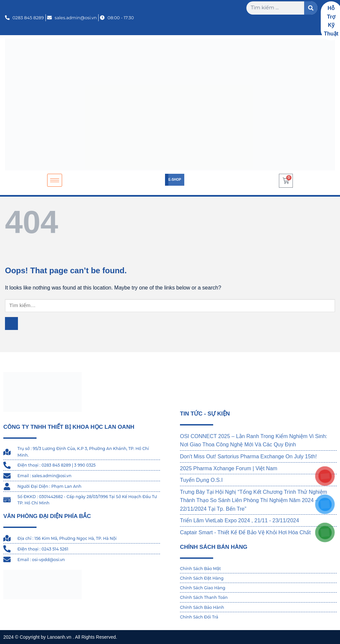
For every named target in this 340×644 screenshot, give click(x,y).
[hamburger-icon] (55, 180)
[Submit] (11, 323)
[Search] (311, 8)
